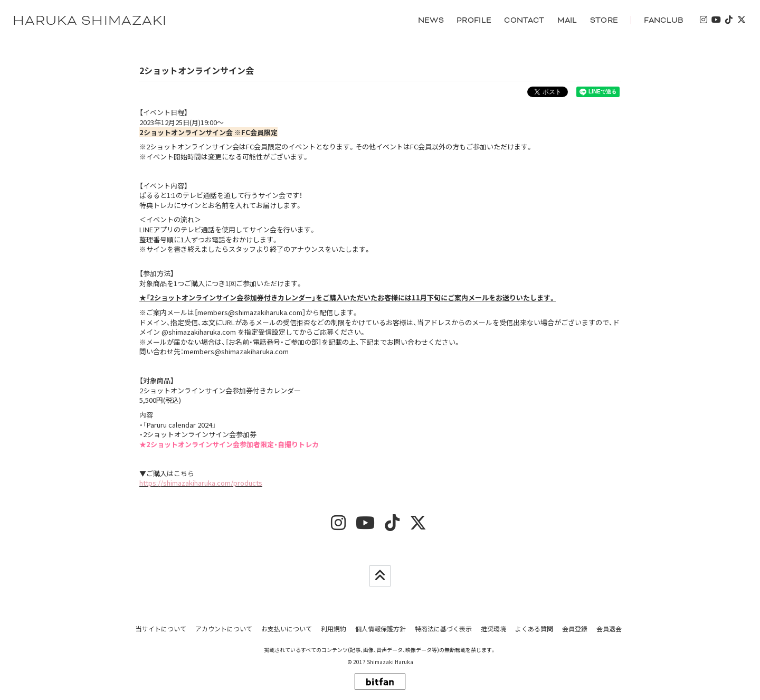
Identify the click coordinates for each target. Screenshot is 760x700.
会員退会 (609, 628)
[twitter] (741, 20)
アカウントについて (224, 628)
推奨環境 (493, 628)
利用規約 (334, 628)
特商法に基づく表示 (443, 628)
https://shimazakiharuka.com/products (201, 483)
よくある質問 (534, 628)
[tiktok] (728, 20)
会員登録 (575, 628)
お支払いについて (287, 628)
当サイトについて (161, 628)
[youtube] (716, 20)
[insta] (703, 20)
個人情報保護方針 (381, 628)
